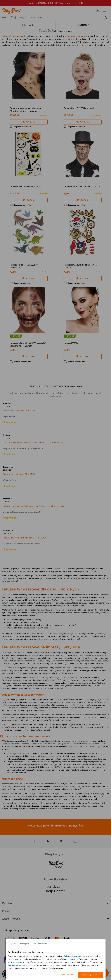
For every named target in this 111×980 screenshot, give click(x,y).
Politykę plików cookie (18, 965)
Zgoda (13, 944)
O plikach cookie (40, 944)
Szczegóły (24, 944)
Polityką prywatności (73, 956)
